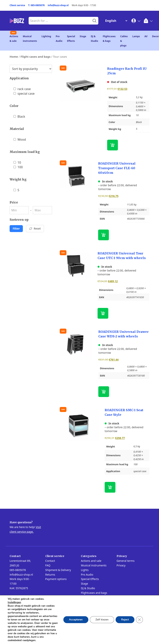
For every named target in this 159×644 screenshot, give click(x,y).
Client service (17, 5)
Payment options (56, 579)
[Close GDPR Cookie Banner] (139, 618)
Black (19, 116)
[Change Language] (115, 21)
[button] (104, 235)
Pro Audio (87, 575)
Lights (85, 570)
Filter (16, 228)
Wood (20, 139)
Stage (83, 36)
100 (18, 167)
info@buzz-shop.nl (58, 5)
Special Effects (90, 579)
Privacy (121, 565)
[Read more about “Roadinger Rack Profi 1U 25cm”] (113, 145)
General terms (126, 561)
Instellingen (14, 599)
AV (146, 36)
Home (14, 57)
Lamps (136, 36)
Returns (50, 575)
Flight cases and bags (36, 57)
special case (24, 94)
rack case (22, 89)
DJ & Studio (88, 588)
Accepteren (75, 618)
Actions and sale (91, 561)
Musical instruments (94, 565)
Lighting (46, 36)
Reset (35, 228)
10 (17, 162)
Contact (50, 561)
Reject (125, 618)
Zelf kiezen (101, 618)
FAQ (48, 565)
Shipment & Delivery (58, 570)
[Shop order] (31, 69)
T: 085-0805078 (36, 5)
